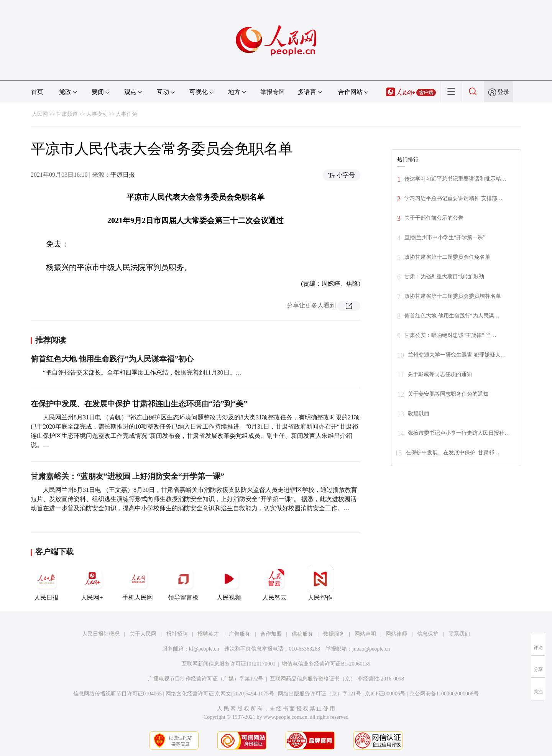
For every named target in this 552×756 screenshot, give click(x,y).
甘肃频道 (67, 114)
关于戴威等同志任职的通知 (440, 374)
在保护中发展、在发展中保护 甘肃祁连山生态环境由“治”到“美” (139, 404)
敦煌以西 (419, 413)
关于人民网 (143, 634)
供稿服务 (302, 634)
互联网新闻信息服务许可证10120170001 (229, 664)
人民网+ (92, 583)
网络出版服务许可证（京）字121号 (320, 694)
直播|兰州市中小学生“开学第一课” (445, 237)
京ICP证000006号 (385, 694)
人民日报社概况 (101, 634)
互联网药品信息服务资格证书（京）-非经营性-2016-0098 (337, 679)
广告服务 (240, 634)
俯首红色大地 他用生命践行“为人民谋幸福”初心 (112, 359)
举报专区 (273, 92)
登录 (503, 92)
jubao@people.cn (371, 649)
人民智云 (274, 583)
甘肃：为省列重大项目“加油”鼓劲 (444, 277)
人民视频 (229, 583)
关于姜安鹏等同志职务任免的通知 (448, 394)
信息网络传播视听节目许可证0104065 (117, 694)
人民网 (40, 114)
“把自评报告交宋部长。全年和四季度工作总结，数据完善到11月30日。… (142, 372)
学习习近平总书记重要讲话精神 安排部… (453, 198)
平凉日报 (123, 175)
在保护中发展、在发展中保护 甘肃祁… (453, 453)
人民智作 (320, 583)
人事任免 (127, 114)
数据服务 (334, 634)
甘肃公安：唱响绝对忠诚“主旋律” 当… (450, 335)
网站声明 (365, 634)
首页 (37, 92)
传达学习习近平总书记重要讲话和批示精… (455, 179)
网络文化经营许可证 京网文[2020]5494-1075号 (220, 694)
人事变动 (97, 114)
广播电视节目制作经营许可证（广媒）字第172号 (206, 679)
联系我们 (459, 634)
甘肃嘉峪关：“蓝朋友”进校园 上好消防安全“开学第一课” (127, 476)
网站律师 (396, 634)
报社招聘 (177, 634)
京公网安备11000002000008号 (444, 694)
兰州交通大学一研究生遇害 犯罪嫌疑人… (457, 355)
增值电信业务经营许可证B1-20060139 (326, 664)
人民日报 (46, 583)
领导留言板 (183, 583)
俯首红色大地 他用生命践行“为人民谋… (452, 316)
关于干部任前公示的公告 (434, 218)
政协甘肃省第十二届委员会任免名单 (447, 257)
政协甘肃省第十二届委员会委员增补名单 (453, 296)
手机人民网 (138, 583)
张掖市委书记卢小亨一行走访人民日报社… (459, 433)
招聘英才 (208, 634)
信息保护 (428, 634)
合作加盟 (271, 634)
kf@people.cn (204, 649)
